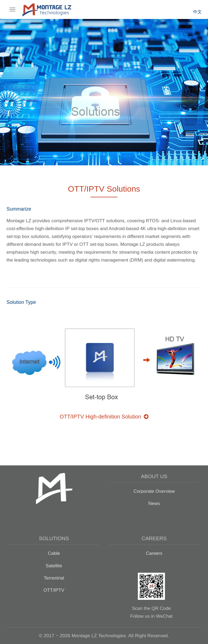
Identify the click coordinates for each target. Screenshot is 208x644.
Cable (54, 553)
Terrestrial (54, 578)
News (154, 503)
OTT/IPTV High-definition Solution (104, 417)
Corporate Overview (154, 491)
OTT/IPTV (54, 590)
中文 (197, 12)
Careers (154, 553)
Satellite (54, 566)
